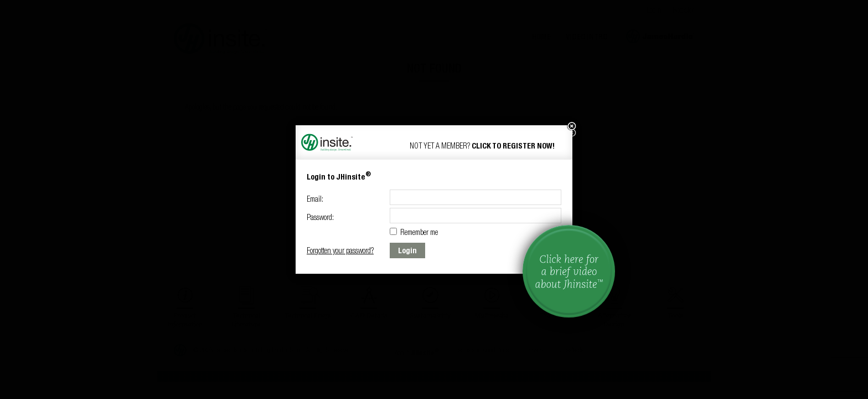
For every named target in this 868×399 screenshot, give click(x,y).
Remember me (414, 232)
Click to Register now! (513, 146)
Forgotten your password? (340, 250)
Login (407, 250)
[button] (571, 126)
